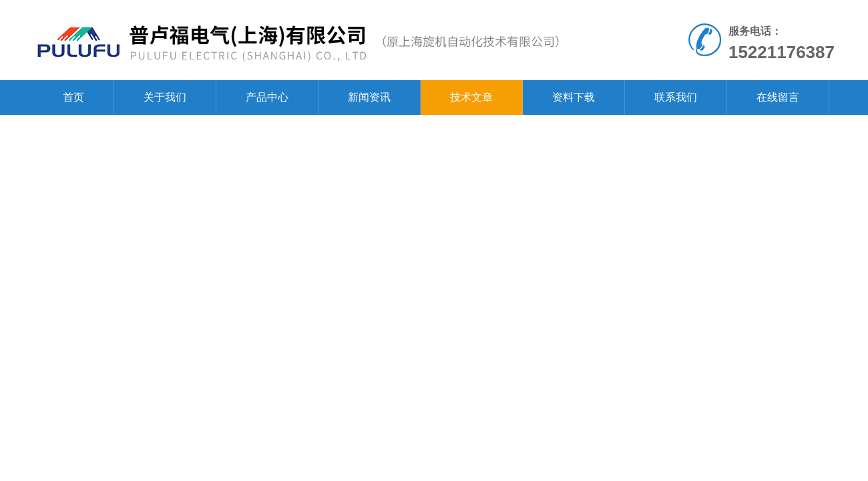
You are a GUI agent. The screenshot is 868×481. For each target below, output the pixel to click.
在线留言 (778, 97)
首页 (73, 97)
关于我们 (165, 97)
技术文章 (471, 97)
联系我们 (676, 97)
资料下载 (574, 97)
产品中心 (267, 97)
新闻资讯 (369, 97)
